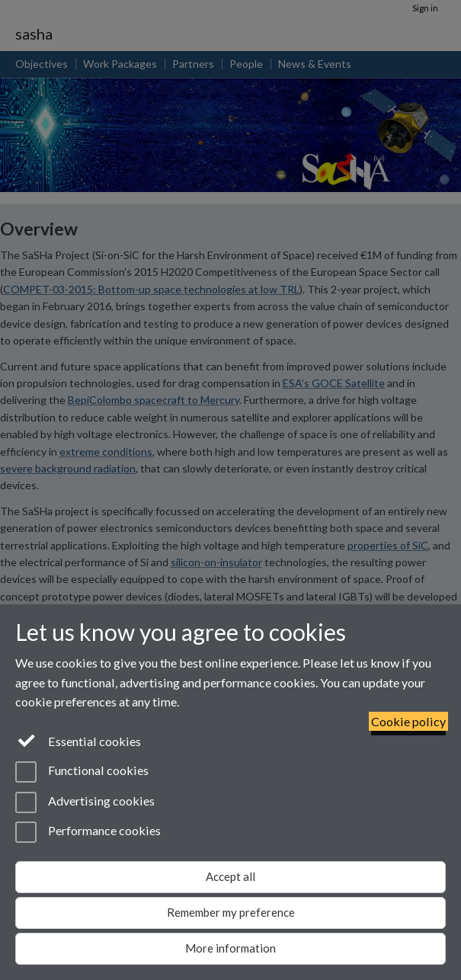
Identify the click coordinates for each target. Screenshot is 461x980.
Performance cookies (88, 832)
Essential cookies (78, 740)
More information (230, 948)
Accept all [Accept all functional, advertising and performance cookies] (230, 876)
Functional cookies (82, 772)
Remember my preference (231, 912)
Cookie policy (408, 721)
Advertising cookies (85, 802)
